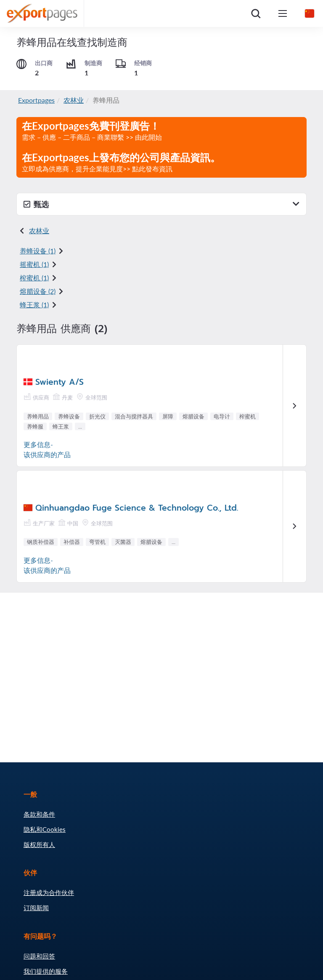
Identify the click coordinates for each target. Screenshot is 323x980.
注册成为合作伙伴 (49, 892)
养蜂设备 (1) (38, 251)
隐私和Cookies (45, 829)
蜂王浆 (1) (34, 305)
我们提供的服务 (46, 971)
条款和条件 (39, 814)
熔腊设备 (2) (38, 291)
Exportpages (36, 100)
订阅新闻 (36, 908)
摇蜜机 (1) (34, 264)
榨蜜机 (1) (34, 278)
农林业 (74, 100)
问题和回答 (39, 956)
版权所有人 (39, 844)
